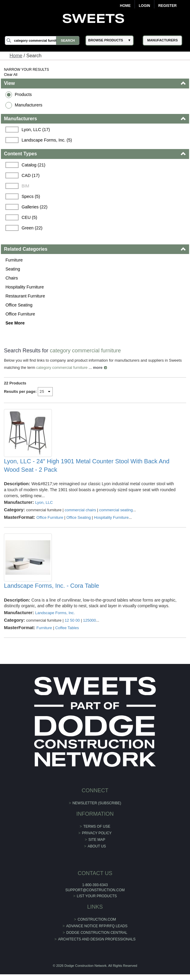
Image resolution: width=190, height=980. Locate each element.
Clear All (11, 75)
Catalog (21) (33, 165)
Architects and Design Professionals (97, 939)
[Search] (42, 40)
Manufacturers (28, 105)
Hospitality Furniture (25, 287)
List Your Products (97, 896)
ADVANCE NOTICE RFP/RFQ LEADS (97, 926)
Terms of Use (97, 826)
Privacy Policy (97, 833)
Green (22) (32, 228)
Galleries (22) (34, 207)
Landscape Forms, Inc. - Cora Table (52, 586)
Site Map (97, 840)
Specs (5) (31, 196)
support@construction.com (95, 890)
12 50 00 (72, 620)
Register (167, 6)
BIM (25, 186)
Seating (13, 269)
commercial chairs (80, 510)
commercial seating (116, 510)
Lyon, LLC (44, 502)
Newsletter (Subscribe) (97, 803)
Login (144, 6)
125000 (89, 620)
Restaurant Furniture (25, 296)
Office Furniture (20, 314)
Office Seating (19, 305)
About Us (97, 846)
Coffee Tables (67, 628)
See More (15, 323)
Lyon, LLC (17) (36, 130)
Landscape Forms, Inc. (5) (47, 140)
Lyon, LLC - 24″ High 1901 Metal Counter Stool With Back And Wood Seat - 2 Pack (87, 465)
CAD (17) (31, 175)
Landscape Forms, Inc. (55, 613)
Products (23, 94)
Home (125, 6)
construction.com (97, 919)
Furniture (14, 260)
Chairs (12, 278)
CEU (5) (29, 217)
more (98, 368)
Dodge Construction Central (97, 933)
